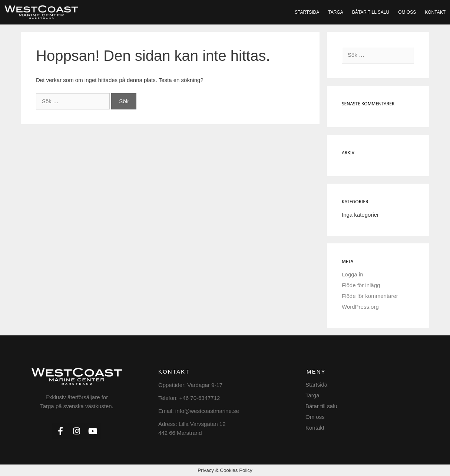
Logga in (353, 274)
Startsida (307, 12)
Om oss (407, 12)
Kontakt (435, 12)
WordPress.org (360, 307)
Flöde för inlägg (361, 285)
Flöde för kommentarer (370, 296)
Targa (335, 12)
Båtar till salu (371, 12)
